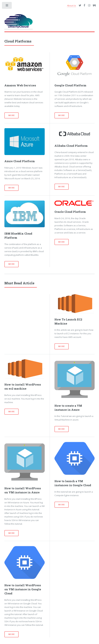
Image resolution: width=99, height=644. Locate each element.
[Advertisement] (25, 310)
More (11, 115)
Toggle (7, 6)
